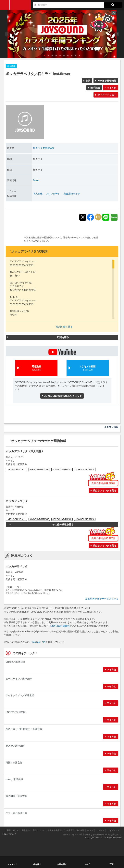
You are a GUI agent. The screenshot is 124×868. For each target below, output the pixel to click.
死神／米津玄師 (14, 763)
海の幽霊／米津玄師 (16, 796)
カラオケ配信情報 (107, 81)
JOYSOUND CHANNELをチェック (63, 396)
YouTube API (39, 642)
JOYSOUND (20, 5)
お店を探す (62, 864)
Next (117, 34)
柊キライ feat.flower (44, 148)
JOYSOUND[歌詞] (61, 626)
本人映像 (38, 194)
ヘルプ (90, 830)
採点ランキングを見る (105, 491)
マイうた (112, 88)
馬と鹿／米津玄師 (15, 746)
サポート (100, 830)
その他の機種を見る (63, 525)
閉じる (114, 13)
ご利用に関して (12, 830)
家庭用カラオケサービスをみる (102, 599)
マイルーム (12, 864)
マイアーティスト (107, 95)
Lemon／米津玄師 (15, 662)
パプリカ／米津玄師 (16, 813)
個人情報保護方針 (56, 830)
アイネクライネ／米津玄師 (20, 695)
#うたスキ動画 (88, 368)
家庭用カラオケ (72, 194)
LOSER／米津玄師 (16, 712)
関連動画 (36, 368)
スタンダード (53, 194)
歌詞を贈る (63, 337)
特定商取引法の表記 (75, 830)
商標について (39, 830)
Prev (7, 34)
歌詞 (88, 81)
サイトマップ (113, 830)
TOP (112, 864)
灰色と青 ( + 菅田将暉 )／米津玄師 (24, 729)
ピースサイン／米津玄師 (19, 679)
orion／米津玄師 (14, 779)
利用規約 (26, 830)
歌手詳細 (95, 88)
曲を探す (37, 864)
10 (80, 55)
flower (36, 180)
